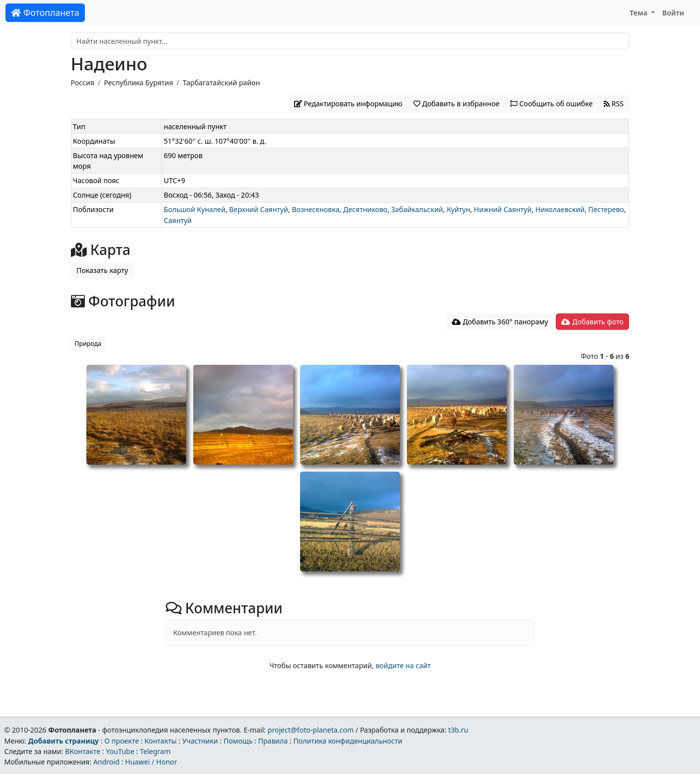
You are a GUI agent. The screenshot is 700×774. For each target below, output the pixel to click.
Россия (83, 83)
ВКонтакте (83, 751)
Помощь (238, 741)
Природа (88, 344)
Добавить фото (592, 322)
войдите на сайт (403, 665)
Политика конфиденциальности (348, 741)
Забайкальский (417, 209)
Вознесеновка (315, 209)
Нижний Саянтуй (503, 209)
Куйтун (459, 209)
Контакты (161, 741)
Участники (200, 741)
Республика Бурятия (139, 83)
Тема (640, 13)
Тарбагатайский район (221, 83)
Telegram (155, 751)
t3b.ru (458, 730)
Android (107, 762)
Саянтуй (178, 220)
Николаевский (560, 209)
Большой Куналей (194, 209)
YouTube (120, 751)
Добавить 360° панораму (500, 322)
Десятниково (365, 209)
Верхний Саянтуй (259, 209)
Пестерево (606, 209)
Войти (673, 13)
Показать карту (102, 270)
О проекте (122, 741)
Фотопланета (45, 12)
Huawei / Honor (151, 762)
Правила (273, 741)
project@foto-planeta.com (311, 730)
